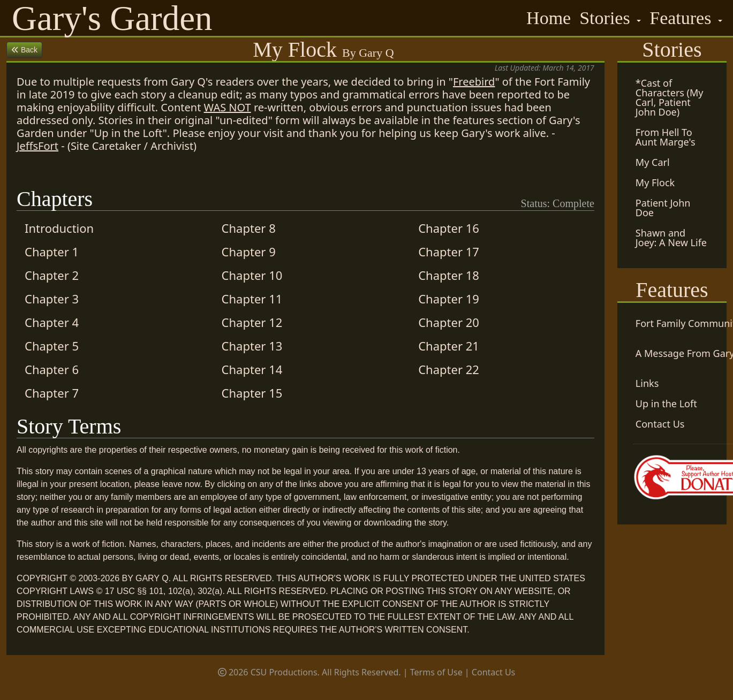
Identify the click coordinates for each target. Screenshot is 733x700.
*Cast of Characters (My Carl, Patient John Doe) (670, 97)
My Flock (655, 182)
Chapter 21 (449, 346)
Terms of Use (436, 672)
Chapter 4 (52, 322)
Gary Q (376, 53)
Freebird (474, 82)
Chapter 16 (449, 228)
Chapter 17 (449, 252)
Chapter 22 (449, 369)
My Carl (653, 162)
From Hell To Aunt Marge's (666, 137)
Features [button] (683, 18)
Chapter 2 (52, 275)
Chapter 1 (52, 252)
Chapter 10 (252, 275)
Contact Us (493, 672)
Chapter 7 (52, 393)
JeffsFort (37, 146)
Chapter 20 (449, 322)
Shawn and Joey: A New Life (671, 238)
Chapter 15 (252, 393)
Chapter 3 (52, 299)
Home (549, 18)
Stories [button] (607, 18)
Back (24, 50)
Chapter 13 (252, 346)
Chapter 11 (252, 299)
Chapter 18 (449, 275)
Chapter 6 (52, 369)
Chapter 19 (449, 299)
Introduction (59, 228)
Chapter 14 (252, 369)
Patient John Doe (663, 208)
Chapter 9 (249, 252)
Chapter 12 (252, 322)
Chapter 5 (52, 346)
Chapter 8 (249, 228)
